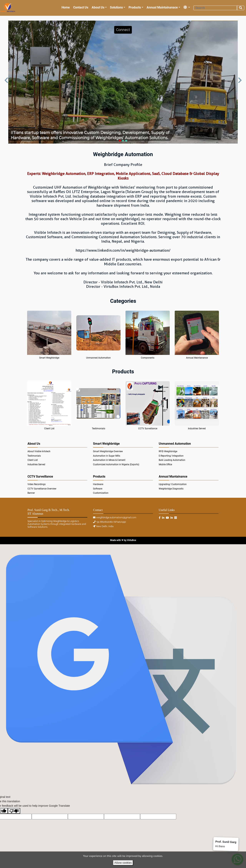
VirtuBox (132, 540)
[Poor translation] (14, 811)
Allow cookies (123, 863)
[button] (123, 30)
